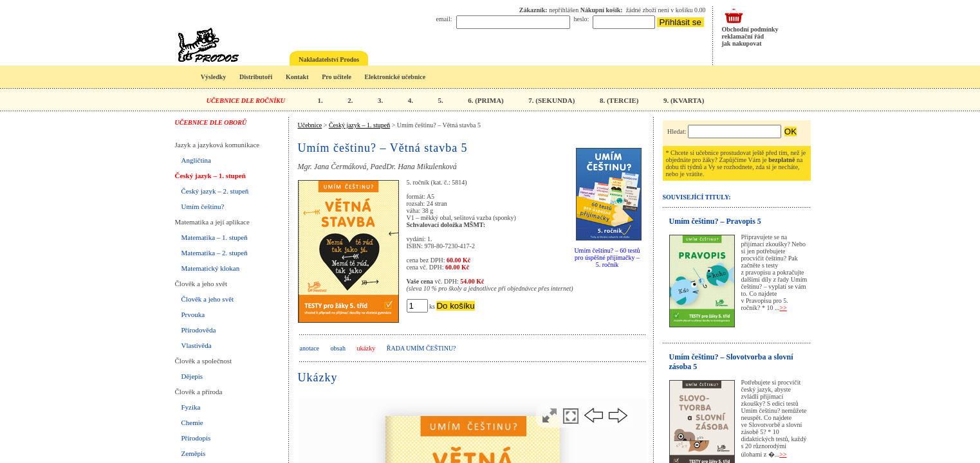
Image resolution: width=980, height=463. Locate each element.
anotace (310, 348)
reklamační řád (743, 36)
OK (790, 132)
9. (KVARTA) (684, 100)
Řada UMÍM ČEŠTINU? (421, 348)
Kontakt (297, 77)
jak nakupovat (742, 43)
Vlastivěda (197, 345)
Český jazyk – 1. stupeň (210, 176)
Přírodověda (199, 330)
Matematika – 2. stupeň (215, 253)
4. (411, 100)
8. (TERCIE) (619, 100)
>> (783, 308)
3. (380, 100)
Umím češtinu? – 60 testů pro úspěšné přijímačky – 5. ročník (607, 258)
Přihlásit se (680, 22)
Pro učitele (337, 77)
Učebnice (310, 125)
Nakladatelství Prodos (329, 59)
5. (440, 100)
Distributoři (256, 77)
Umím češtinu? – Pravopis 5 (715, 221)
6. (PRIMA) (486, 100)
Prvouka (193, 314)
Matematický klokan (211, 268)
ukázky (366, 348)
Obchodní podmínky (750, 29)
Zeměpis (194, 453)
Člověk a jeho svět (208, 299)
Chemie (192, 422)
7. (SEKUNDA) (551, 100)
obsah (338, 348)
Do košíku (455, 306)
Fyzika (191, 407)
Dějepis (192, 376)
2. (350, 100)
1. (320, 100)
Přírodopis (196, 438)
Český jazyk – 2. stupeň (215, 191)
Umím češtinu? (203, 206)
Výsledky (213, 77)
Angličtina (196, 160)
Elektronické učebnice (395, 77)
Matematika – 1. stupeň (215, 237)
